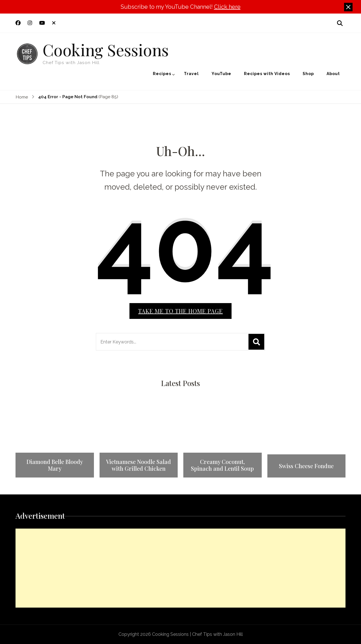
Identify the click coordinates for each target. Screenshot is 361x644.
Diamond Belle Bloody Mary (55, 465)
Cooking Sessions (106, 49)
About (333, 74)
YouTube (221, 74)
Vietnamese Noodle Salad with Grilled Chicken (138, 465)
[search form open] (340, 23)
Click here (227, 7)
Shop (308, 74)
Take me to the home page (180, 311)
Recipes (162, 74)
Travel (191, 74)
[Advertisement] (180, 568)
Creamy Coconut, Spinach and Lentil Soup (222, 465)
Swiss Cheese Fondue (306, 466)
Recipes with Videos (267, 74)
